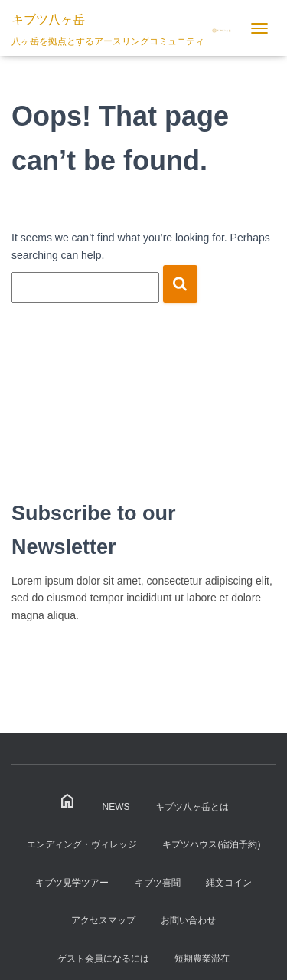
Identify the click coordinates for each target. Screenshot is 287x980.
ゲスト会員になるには (103, 959)
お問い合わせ (188, 920)
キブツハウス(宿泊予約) (211, 844)
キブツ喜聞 (158, 883)
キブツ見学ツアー (72, 883)
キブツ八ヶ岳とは (192, 807)
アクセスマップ (103, 920)
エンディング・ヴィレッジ (82, 844)
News (116, 807)
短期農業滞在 (202, 959)
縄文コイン (229, 883)
